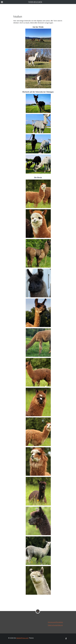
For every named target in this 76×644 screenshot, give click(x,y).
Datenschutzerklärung (55, 625)
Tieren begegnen (35, 2)
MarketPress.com (22, 638)
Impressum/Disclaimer (55, 622)
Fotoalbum (18, 16)
